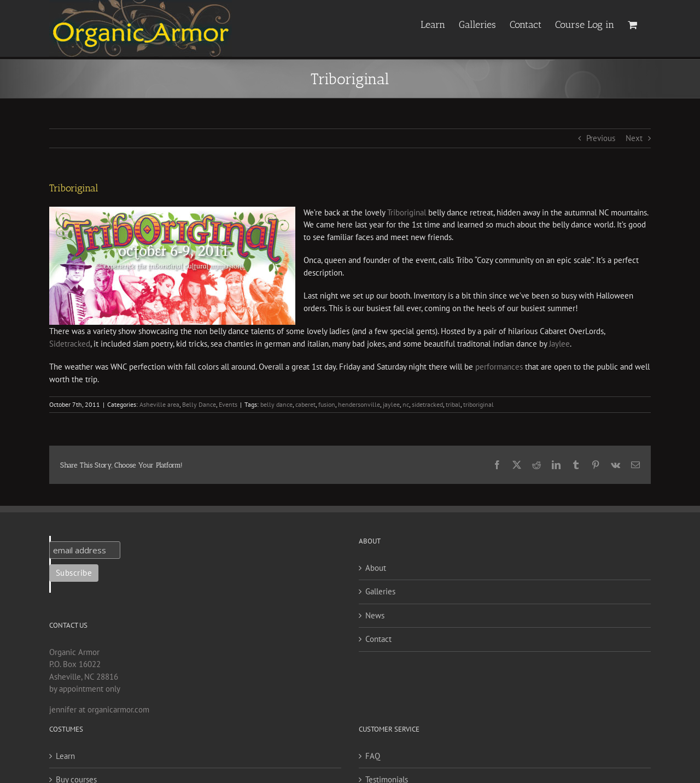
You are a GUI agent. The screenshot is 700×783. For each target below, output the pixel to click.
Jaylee (559, 344)
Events (228, 404)
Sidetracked (70, 344)
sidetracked (427, 404)
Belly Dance (199, 404)
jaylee (391, 404)
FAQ (373, 756)
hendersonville (359, 404)
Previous (601, 138)
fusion (327, 404)
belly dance (276, 404)
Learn (65, 756)
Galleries (380, 591)
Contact (378, 639)
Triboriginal (407, 212)
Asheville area (159, 404)
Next (634, 138)
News (375, 615)
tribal (453, 404)
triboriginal (479, 404)
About (376, 568)
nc (406, 404)
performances (499, 367)
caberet (305, 404)
